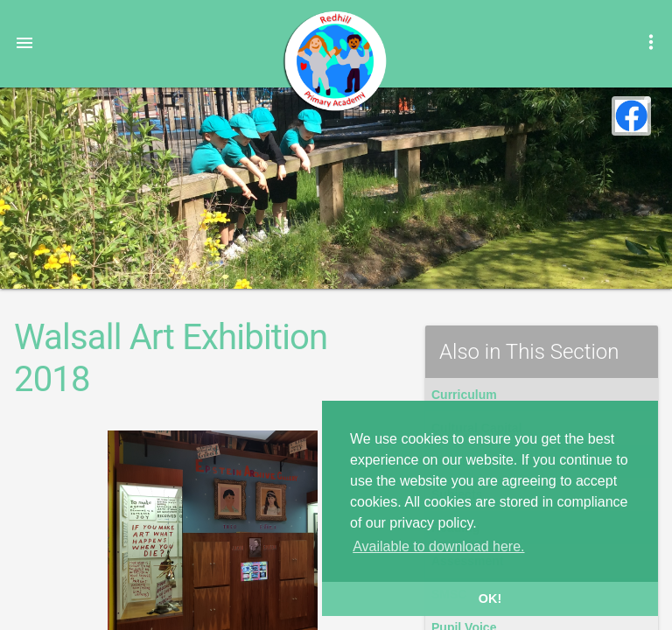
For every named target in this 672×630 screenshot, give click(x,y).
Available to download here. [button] (438, 546)
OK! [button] (490, 598)
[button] (24, 42)
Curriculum (464, 395)
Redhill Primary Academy (334, 61)
